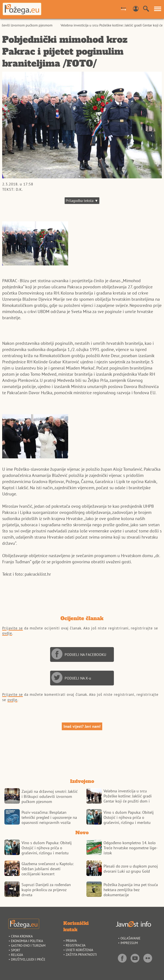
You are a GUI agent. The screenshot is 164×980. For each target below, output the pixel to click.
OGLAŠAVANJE (130, 938)
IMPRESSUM (129, 943)
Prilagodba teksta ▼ (82, 201)
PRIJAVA (71, 941)
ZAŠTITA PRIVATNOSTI (81, 955)
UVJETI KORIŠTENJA (79, 950)
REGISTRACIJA (76, 945)
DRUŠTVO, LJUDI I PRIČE (28, 959)
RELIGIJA (17, 955)
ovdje (7, 633)
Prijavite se (13, 628)
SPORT (16, 950)
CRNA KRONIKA (22, 936)
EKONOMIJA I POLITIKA (27, 941)
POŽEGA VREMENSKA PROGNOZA (82, 756)
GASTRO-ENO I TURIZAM (28, 945)
